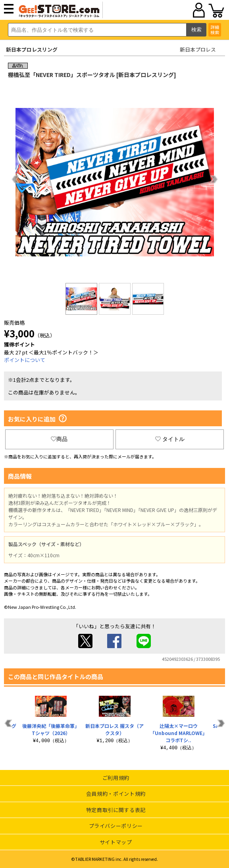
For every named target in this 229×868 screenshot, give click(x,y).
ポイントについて (25, 360)
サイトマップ (116, 842)
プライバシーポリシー (116, 826)
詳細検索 (215, 30)
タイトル (170, 439)
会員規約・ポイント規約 (116, 794)
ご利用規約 (116, 778)
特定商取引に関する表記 (116, 810)
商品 (59, 439)
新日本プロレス (198, 49)
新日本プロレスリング (32, 49)
